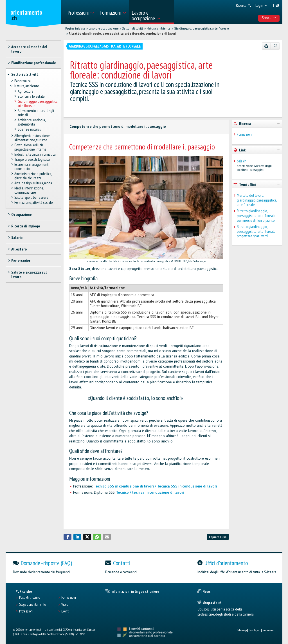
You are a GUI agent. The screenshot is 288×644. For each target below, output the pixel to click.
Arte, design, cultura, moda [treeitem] (33, 183)
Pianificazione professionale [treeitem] (34, 63)
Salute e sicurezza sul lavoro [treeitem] (29, 275)
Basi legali (255, 630)
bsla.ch (242, 161)
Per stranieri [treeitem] (21, 261)
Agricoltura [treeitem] (25, 91)
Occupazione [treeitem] (22, 214)
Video (65, 605)
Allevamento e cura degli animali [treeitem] (36, 113)
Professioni (26, 611)
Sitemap (242, 630)
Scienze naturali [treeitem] (29, 129)
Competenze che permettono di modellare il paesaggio (118, 127)
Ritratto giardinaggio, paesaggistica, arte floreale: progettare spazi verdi (256, 231)
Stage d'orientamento (32, 605)
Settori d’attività (133, 28)
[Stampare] (266, 46)
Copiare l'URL (218, 537)
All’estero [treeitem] (19, 249)
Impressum (269, 630)
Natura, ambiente (158, 28)
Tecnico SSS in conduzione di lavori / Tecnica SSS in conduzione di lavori (155, 486)
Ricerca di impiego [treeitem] (26, 226)
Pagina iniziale (75, 28)
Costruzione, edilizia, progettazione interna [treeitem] (30, 147)
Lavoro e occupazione (104, 28)
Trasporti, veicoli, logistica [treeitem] (32, 159)
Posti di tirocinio (30, 598)
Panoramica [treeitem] (22, 81)
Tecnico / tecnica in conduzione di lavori (150, 492)
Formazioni (245, 134)
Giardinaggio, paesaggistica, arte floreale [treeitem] (37, 103)
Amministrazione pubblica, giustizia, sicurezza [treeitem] (33, 176)
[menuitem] (80, 12)
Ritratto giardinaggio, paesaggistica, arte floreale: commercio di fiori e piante (256, 216)
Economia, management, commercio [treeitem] (31, 166)
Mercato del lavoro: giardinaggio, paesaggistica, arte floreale (257, 200)
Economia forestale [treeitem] (31, 96)
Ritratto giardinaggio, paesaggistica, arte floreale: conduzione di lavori (122, 33)
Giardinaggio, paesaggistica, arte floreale (201, 28)
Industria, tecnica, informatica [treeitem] (35, 154)
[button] (67, 537)
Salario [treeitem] (17, 238)
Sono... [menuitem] (269, 18)
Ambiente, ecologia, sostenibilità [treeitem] (31, 122)
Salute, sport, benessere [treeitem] (31, 198)
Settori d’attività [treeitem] (25, 74)
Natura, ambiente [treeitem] (27, 86)
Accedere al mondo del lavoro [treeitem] (29, 49)
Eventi (65, 611)
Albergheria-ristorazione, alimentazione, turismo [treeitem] (32, 138)
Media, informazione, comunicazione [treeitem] (29, 190)
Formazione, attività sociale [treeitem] (34, 203)
